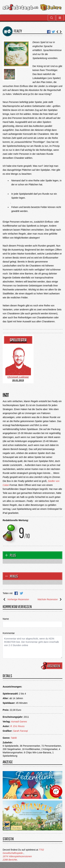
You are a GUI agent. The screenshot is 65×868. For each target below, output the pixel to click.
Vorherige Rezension (16, 599)
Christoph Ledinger (18, 377)
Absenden (52, 666)
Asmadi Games (19, 722)
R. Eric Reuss (17, 726)
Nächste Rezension (50, 599)
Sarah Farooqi (20, 731)
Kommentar (9, 633)
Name (6, 619)
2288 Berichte (10, 860)
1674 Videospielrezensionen (17, 856)
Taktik (14, 738)
